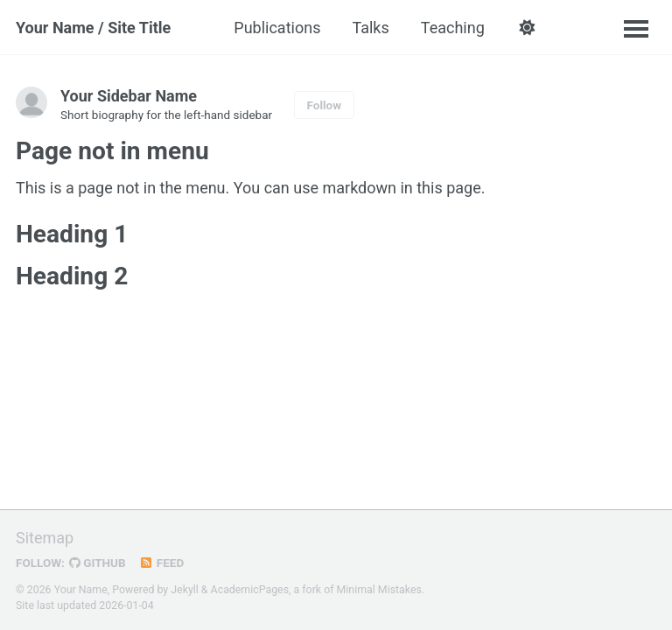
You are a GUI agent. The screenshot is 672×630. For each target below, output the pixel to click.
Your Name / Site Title (93, 28)
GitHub (98, 563)
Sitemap (45, 538)
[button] (527, 28)
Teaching (453, 28)
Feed (162, 563)
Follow (325, 105)
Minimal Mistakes (379, 590)
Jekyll (185, 590)
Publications (277, 28)
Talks (370, 28)
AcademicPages (250, 590)
